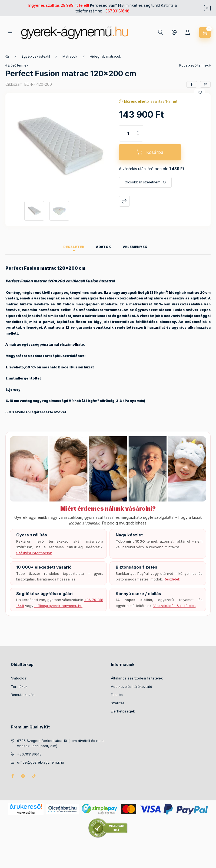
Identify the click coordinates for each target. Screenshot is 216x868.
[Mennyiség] (128, 133)
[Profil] (188, 32)
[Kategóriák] (10, 33)
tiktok (34, 776)
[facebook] (192, 84)
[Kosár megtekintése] (205, 32)
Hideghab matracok (105, 56)
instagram (23, 776)
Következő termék (194, 65)
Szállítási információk (34, 553)
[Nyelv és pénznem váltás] (174, 32)
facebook (12, 776)
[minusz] (138, 137)
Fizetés (117, 695)
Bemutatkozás (23, 695)
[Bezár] (207, 8)
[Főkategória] (7, 57)
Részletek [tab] (74, 247)
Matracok (70, 56)
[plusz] (138, 129)
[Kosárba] (150, 152)
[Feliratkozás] (145, 182)
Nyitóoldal (19, 678)
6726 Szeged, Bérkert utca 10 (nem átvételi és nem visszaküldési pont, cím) (60, 743)
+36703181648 (116, 11)
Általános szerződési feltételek (137, 678)
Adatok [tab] (104, 247)
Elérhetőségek (123, 711)
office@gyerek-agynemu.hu (41, 762)
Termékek (19, 687)
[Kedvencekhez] (200, 93)
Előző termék (18, 65)
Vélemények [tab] (135, 247)
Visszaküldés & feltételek (175, 606)
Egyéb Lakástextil (36, 56)
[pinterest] (205, 84)
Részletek (172, 579)
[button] (59, 147)
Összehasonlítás (124, 201)
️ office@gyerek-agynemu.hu (58, 606)
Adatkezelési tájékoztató (132, 687)
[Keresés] (161, 32)
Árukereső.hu (26, 813)
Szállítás (118, 703)
